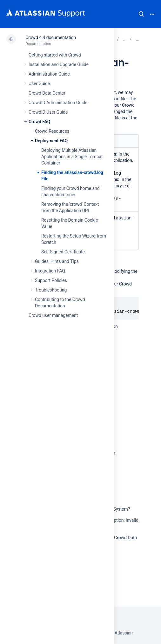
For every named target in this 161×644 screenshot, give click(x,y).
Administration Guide (49, 74)
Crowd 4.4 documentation (51, 37)
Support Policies (51, 280)
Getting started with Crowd (55, 55)
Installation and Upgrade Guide (59, 64)
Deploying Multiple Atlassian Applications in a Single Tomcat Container (72, 157)
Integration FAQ (50, 271)
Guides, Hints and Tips (57, 261)
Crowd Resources (52, 131)
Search (141, 14)
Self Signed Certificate (63, 252)
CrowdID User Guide (48, 112)
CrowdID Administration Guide (58, 103)
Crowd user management (53, 315)
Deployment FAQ (51, 141)
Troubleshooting (51, 290)
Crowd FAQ (39, 122)
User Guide (39, 84)
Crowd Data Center (47, 93)
